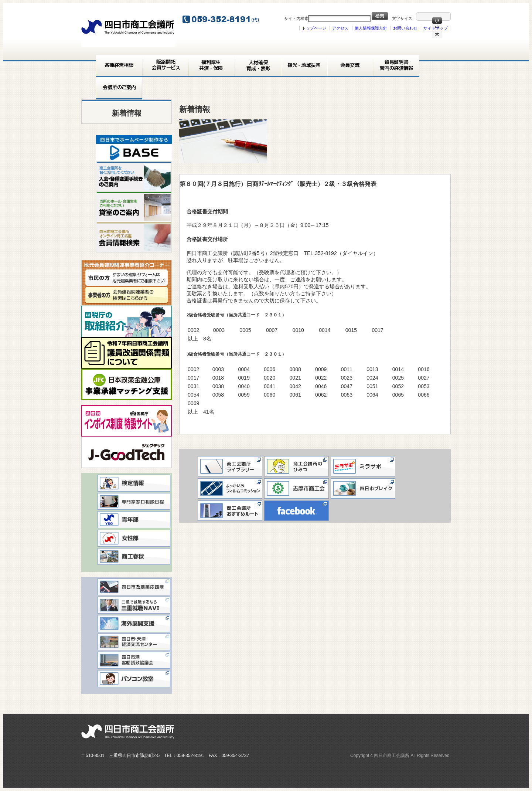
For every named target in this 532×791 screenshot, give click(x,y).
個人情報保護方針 (371, 28)
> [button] (163, 146)
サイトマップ (436, 28)
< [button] (105, 146)
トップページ (314, 28)
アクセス (340, 28)
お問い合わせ (405, 28)
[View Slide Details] (134, 148)
